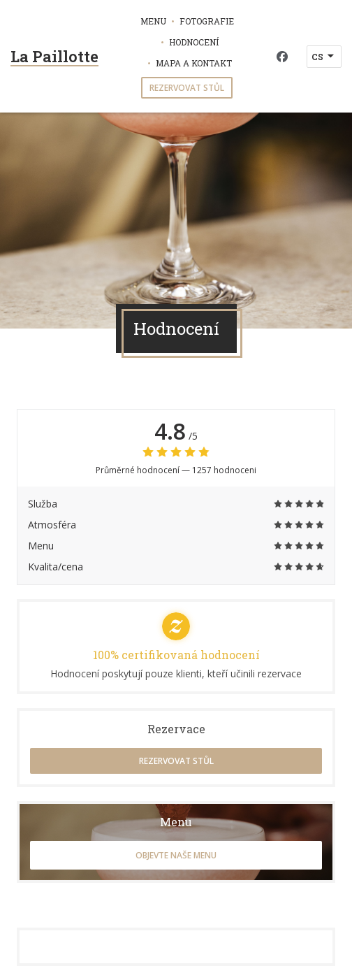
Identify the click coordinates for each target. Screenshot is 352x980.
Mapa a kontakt (194, 63)
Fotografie (207, 21)
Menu (153, 21)
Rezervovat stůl (187, 88)
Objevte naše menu (176, 855)
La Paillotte (54, 56)
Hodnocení (194, 42)
